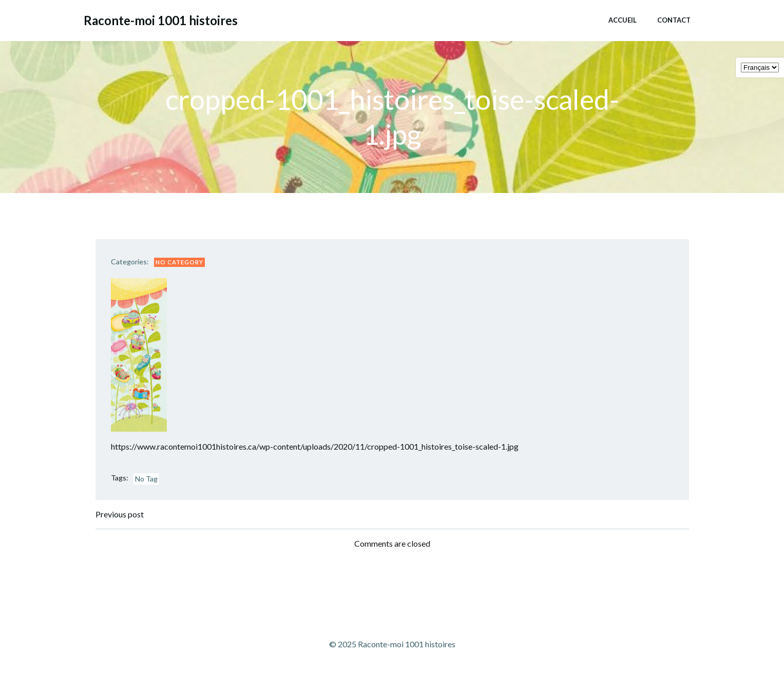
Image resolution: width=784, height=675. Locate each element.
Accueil (623, 20)
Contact (674, 20)
